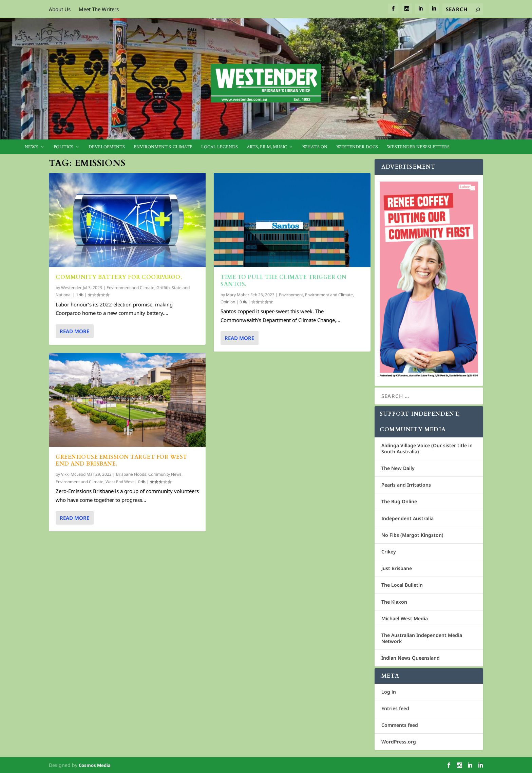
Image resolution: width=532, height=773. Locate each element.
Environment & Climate (163, 147)
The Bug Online (399, 501)
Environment (291, 294)
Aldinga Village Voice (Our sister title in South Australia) (427, 448)
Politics (63, 147)
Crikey (389, 552)
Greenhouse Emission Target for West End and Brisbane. (121, 461)
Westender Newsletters (418, 147)
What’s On (315, 147)
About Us (60, 9)
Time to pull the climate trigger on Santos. (284, 281)
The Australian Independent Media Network (422, 638)
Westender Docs (357, 147)
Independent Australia (407, 518)
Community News (165, 474)
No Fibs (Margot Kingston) (412, 535)
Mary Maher (238, 294)
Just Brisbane (397, 568)
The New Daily (398, 468)
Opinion (228, 302)
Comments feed (400, 725)
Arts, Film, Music (267, 147)
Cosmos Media (95, 765)
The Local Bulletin (402, 585)
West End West (120, 482)
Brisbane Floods (131, 474)
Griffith (163, 288)
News (32, 147)
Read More (74, 331)
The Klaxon (394, 602)
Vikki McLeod (73, 474)
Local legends (220, 147)
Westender (71, 288)
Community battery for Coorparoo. (119, 277)
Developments (107, 147)
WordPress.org (399, 742)
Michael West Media (405, 618)
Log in (389, 692)
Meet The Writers (99, 9)
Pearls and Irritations (406, 485)
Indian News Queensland (411, 658)
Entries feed (395, 708)
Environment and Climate (130, 288)
